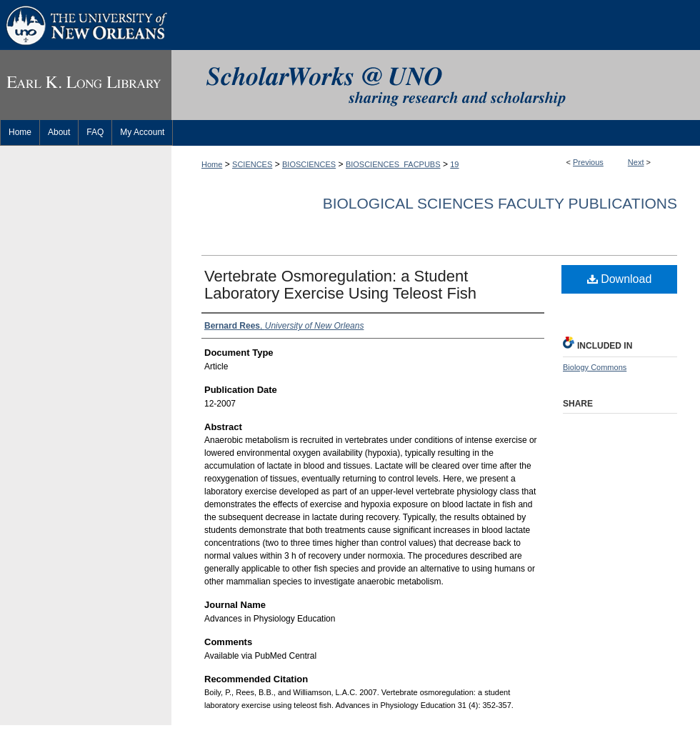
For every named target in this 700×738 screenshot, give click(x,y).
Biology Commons (595, 367)
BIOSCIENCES (309, 164)
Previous (588, 162)
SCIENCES (252, 164)
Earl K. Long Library (86, 85)
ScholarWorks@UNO (436, 85)
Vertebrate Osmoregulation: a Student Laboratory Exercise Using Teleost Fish (340, 285)
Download (620, 279)
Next (636, 162)
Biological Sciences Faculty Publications (500, 203)
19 (454, 164)
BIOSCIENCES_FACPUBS (393, 164)
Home (212, 164)
